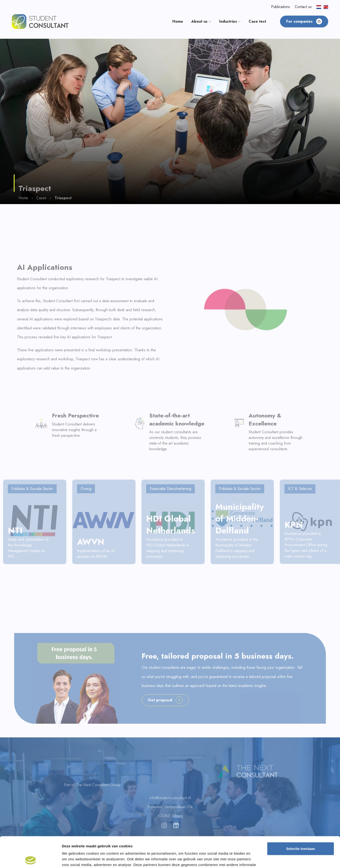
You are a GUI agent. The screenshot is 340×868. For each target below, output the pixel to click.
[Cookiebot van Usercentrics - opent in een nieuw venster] (31, 859)
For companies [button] (304, 21)
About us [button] (201, 21)
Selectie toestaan (301, 818)
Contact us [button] (303, 7)
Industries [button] (230, 21)
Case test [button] (257, 21)
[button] (40, 21)
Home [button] (178, 21)
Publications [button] (280, 7)
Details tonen (255, 859)
